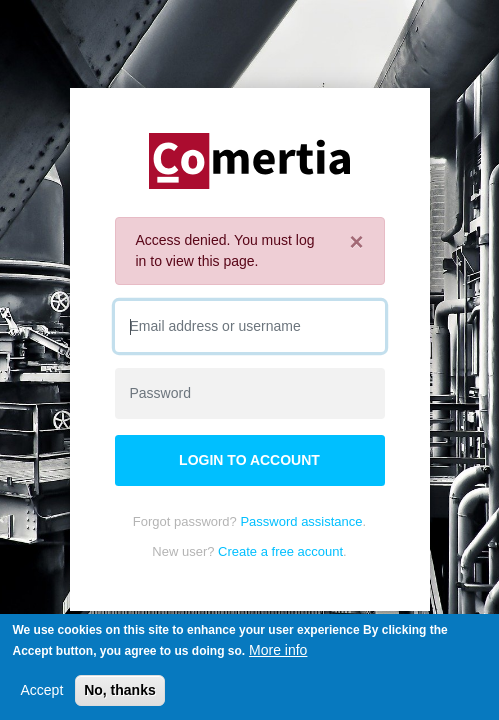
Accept (41, 691)
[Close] (356, 242)
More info (278, 651)
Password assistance (301, 521)
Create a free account (280, 551)
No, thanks (120, 691)
